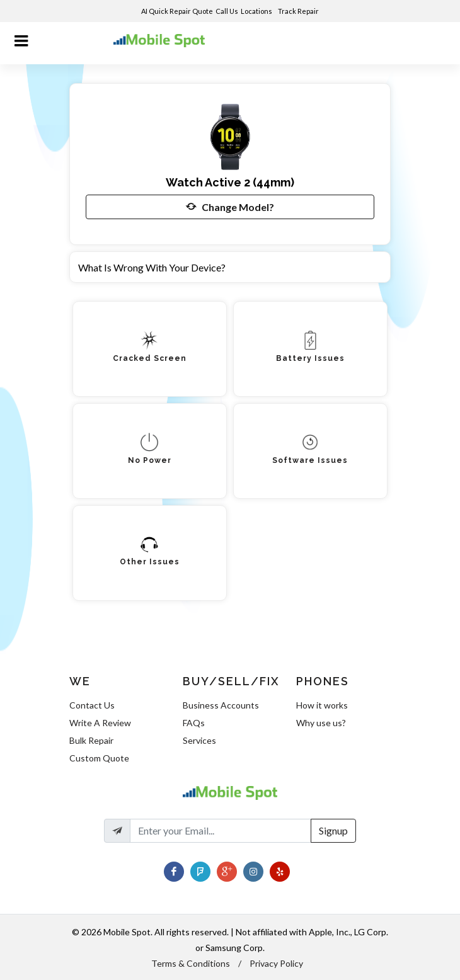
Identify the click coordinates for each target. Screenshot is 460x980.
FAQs (194, 723)
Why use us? (321, 723)
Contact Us (92, 705)
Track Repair (299, 11)
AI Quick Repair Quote (177, 11)
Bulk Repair (91, 740)
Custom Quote (99, 758)
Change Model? (230, 207)
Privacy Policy (276, 963)
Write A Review (100, 723)
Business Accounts (221, 705)
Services (199, 740)
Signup (333, 830)
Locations (257, 11)
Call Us (227, 11)
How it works (322, 705)
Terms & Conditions (191, 963)
